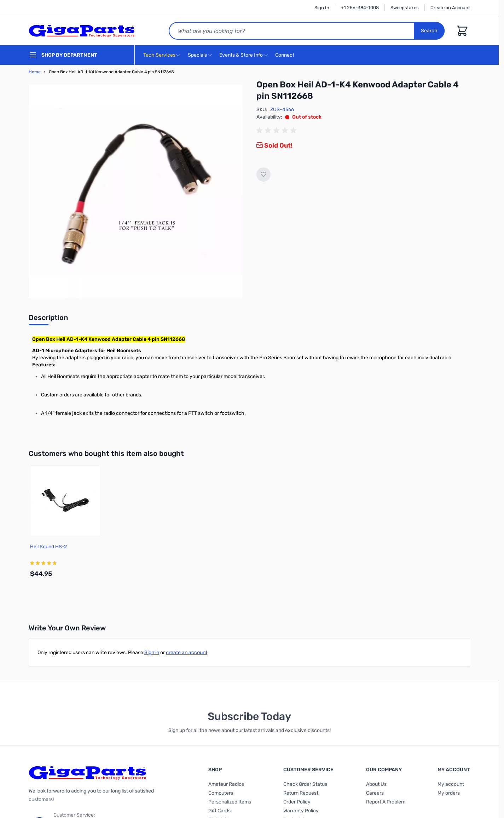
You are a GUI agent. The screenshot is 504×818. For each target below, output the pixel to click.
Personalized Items (230, 802)
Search (429, 31)
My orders (449, 793)
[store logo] (82, 31)
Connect (286, 55)
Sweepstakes (405, 8)
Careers (375, 793)
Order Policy (297, 802)
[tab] (48, 320)
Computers (221, 793)
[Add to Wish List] (263, 175)
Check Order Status (305, 784)
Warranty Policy (301, 811)
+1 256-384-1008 (360, 8)
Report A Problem (386, 802)
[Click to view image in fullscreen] (135, 191)
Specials (197, 55)
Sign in (152, 653)
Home (35, 72)
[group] (278, 131)
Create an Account (450, 8)
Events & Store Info (241, 55)
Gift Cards (219, 811)
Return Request (301, 793)
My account (451, 784)
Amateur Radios (226, 784)
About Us (376, 784)
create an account (187, 653)
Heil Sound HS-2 (48, 547)
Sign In (322, 8)
